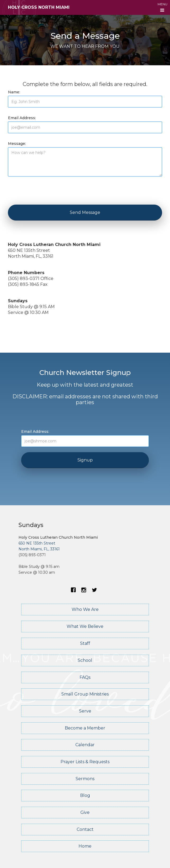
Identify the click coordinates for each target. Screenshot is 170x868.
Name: (14, 92)
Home (85, 846)
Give (85, 812)
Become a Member (85, 728)
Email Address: (22, 118)
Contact (85, 829)
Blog (85, 795)
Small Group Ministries (85, 694)
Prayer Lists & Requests (85, 762)
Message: (17, 144)
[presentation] (48, 192)
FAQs (85, 677)
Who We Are (85, 609)
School (85, 660)
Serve (85, 711)
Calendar (85, 745)
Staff (85, 643)
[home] (35, 7)
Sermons (85, 779)
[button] (162, 7)
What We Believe (85, 626)
